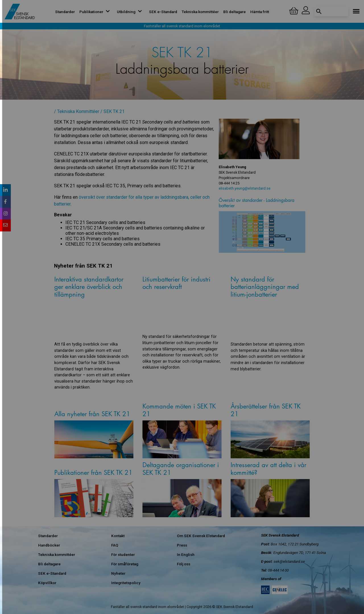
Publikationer (96, 12)
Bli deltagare (234, 12)
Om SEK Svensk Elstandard (201, 536)
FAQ (115, 545)
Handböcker (49, 545)
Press (182, 545)
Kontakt (118, 536)
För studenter (123, 555)
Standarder (65, 12)
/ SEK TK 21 (112, 111)
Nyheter (118, 573)
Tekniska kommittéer (200, 12)
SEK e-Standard (163, 12)
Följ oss (184, 564)
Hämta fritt (260, 12)
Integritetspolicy (126, 583)
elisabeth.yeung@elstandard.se (245, 188)
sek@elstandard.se (289, 561)
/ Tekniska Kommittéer (77, 111)
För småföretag (125, 564)
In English (186, 555)
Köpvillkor (47, 583)
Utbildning (131, 12)
